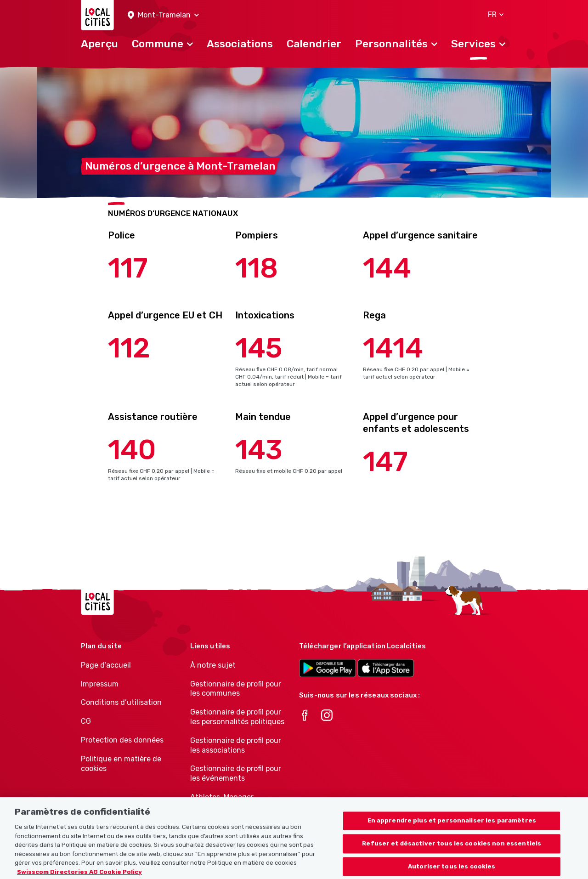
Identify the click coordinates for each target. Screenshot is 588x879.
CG (86, 721)
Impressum (100, 684)
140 (132, 450)
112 (129, 348)
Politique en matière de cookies (121, 764)
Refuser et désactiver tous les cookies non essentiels (452, 850)
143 (259, 450)
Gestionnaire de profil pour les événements (236, 773)
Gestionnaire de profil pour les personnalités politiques (237, 717)
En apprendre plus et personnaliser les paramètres (452, 827)
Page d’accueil (106, 665)
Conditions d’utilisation (121, 702)
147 (385, 462)
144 (387, 268)
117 (128, 268)
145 (259, 348)
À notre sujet (213, 665)
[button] (163, 15)
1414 (393, 348)
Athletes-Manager (222, 797)
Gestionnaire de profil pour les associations (236, 745)
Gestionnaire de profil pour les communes (236, 689)
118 (257, 268)
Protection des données (122, 740)
